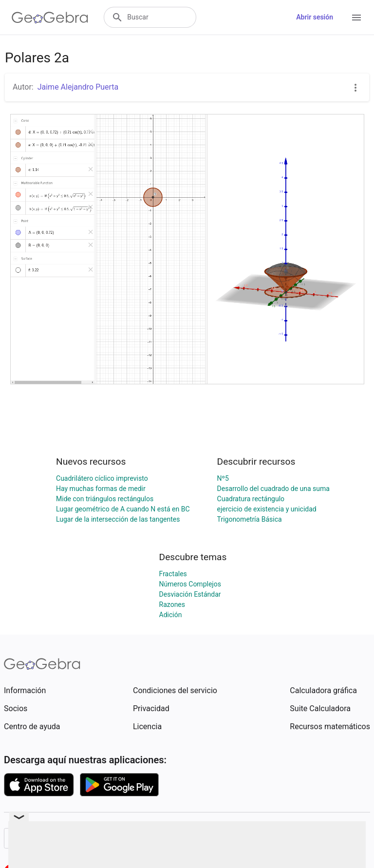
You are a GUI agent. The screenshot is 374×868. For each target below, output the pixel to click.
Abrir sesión (315, 17)
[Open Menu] (356, 18)
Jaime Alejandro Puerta (78, 87)
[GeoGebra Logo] (50, 18)
